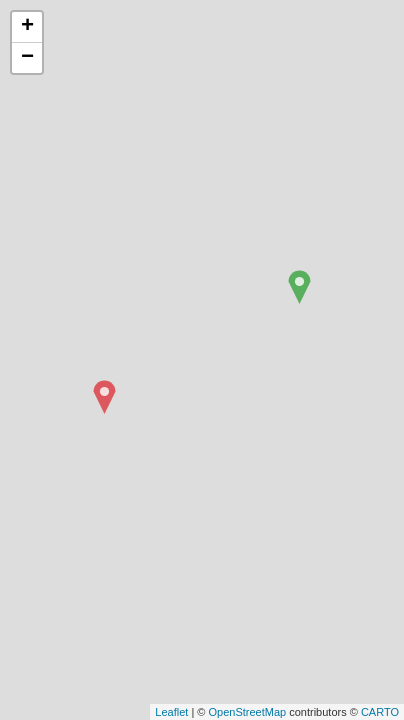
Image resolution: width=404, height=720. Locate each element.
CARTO (380, 712)
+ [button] (27, 27)
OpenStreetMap (247, 712)
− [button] (27, 58)
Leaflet (171, 712)
